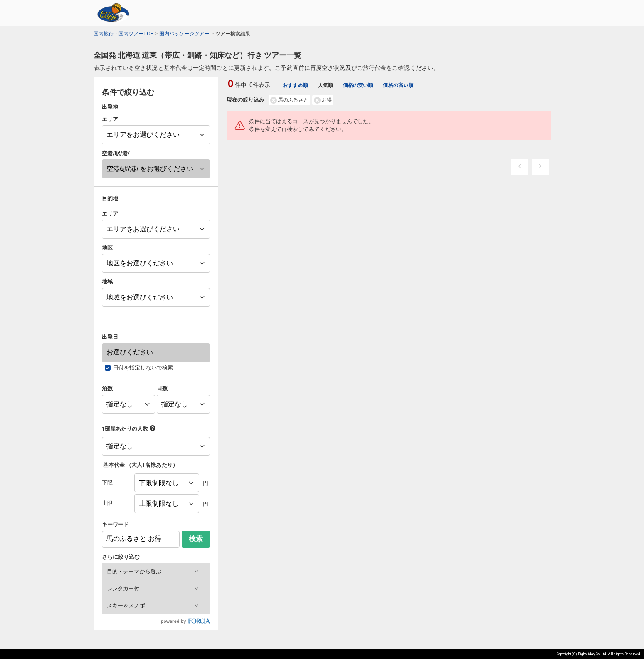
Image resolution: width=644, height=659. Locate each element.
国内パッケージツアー (184, 34)
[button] (156, 572)
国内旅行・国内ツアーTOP (123, 34)
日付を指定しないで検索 (143, 368)
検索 (196, 539)
